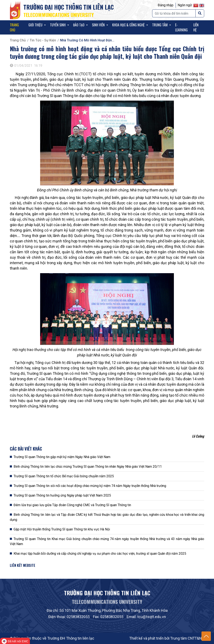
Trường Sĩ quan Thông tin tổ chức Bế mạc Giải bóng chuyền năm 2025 (64, 476)
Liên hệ (196, 27)
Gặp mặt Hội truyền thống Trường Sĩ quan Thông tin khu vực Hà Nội (62, 529)
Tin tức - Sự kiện (43, 40)
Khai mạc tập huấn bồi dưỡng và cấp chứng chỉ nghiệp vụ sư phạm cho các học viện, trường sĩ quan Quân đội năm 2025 (100, 554)
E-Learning (181, 27)
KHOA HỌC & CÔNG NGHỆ (129, 25)
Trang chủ (14, 27)
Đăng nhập (166, 5)
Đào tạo (79, 25)
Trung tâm (160, 25)
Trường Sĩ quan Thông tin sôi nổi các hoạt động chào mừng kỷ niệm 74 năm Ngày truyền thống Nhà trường (90, 486)
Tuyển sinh (58, 25)
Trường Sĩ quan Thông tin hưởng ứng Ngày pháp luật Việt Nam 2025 (62, 495)
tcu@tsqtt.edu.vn (152, 617)
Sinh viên (99, 25)
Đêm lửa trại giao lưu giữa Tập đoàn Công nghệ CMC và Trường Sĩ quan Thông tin (72, 505)
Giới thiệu (36, 25)
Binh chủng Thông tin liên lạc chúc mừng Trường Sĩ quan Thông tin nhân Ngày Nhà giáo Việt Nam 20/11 (88, 467)
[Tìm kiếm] (174, 13)
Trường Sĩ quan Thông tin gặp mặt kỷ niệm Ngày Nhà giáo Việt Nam (62, 457)
